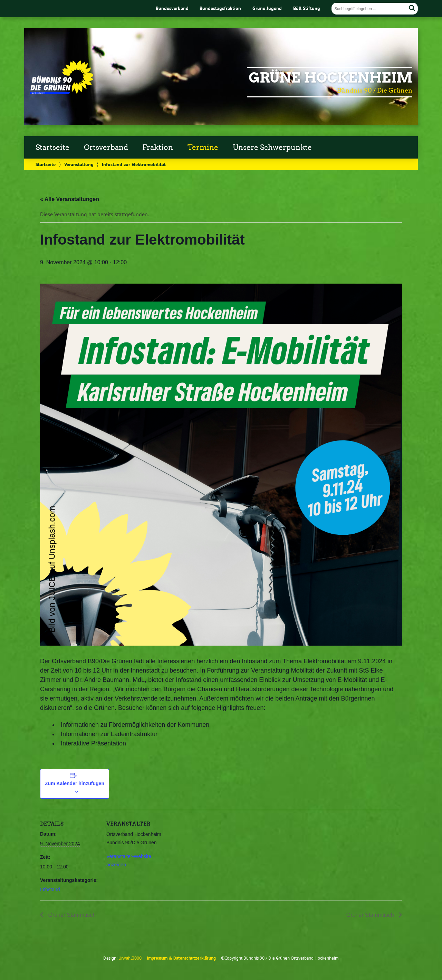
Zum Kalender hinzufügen (75, 783)
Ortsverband (106, 148)
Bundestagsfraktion (220, 8)
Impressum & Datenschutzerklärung (181, 958)
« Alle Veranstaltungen (70, 199)
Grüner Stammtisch (71, 915)
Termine (203, 148)
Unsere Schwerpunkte (272, 148)
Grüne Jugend (267, 8)
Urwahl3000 (130, 958)
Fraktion (158, 148)
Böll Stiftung (307, 8)
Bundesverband (172, 8)
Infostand (50, 889)
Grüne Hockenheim (330, 78)
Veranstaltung (79, 164)
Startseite (52, 148)
